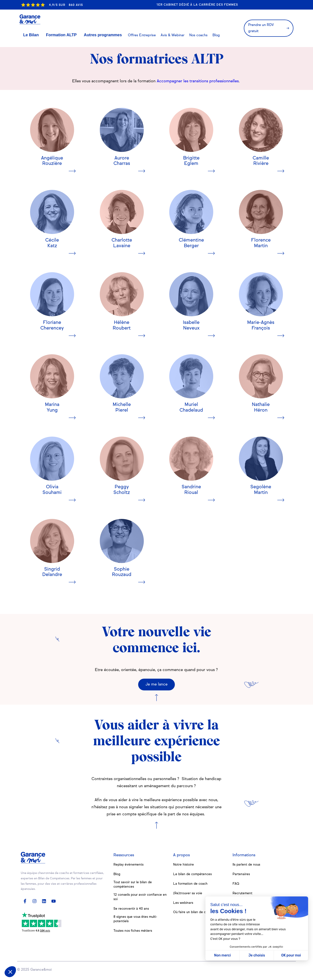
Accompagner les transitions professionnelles (198, 81)
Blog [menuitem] (117, 874)
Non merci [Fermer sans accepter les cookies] (222, 955)
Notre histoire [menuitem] (184, 865)
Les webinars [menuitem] (184, 903)
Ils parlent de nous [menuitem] (247, 865)
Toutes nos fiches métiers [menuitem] (134, 932)
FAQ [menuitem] (236, 884)
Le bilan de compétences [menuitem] (193, 874)
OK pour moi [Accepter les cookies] (291, 955)
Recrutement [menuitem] (243, 893)
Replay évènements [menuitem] (129, 865)
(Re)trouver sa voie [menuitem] (188, 893)
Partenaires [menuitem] (241, 874)
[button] (10, 972)
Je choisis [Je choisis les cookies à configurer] (257, 955)
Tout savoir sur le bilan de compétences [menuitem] (133, 885)
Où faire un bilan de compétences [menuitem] (200, 912)
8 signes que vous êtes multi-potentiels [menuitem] (137, 920)
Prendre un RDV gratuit (266, 21)
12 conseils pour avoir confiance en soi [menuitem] (139, 898)
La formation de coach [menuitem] (191, 884)
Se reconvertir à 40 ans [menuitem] (132, 910)
